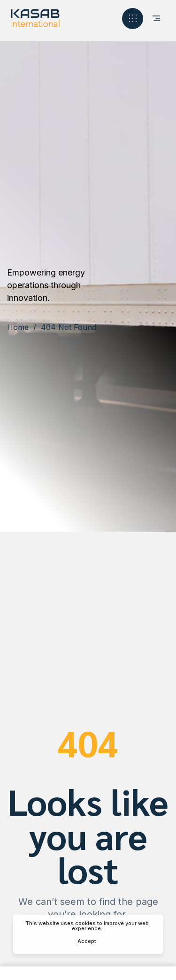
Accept (87, 941)
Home (18, 327)
